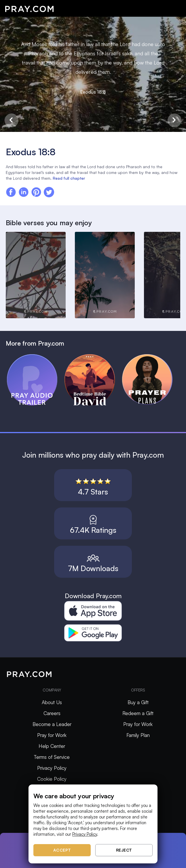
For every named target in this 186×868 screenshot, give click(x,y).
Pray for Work (52, 735)
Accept (62, 850)
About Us (52, 702)
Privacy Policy (52, 768)
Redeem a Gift (138, 713)
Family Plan (138, 735)
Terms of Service (52, 757)
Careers (52, 713)
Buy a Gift (138, 702)
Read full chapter (69, 178)
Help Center (52, 746)
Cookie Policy (52, 779)
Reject (124, 850)
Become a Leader (52, 724)
